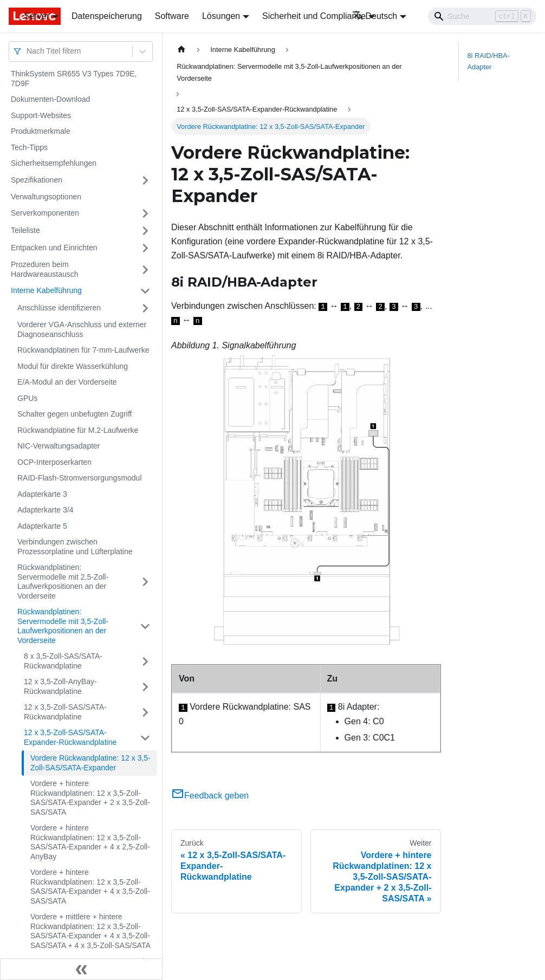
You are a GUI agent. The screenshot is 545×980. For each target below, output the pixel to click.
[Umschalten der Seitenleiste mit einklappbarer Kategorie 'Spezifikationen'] (145, 180)
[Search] (482, 16)
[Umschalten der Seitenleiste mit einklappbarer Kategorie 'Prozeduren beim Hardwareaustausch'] (145, 270)
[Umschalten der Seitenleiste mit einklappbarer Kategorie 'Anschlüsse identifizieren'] (145, 308)
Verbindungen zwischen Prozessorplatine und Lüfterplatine (75, 547)
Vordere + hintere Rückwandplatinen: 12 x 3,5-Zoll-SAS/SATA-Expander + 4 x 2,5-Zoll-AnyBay (90, 842)
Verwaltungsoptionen (46, 197)
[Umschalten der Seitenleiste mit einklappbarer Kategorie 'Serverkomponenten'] (145, 213)
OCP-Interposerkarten (54, 462)
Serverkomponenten (45, 213)
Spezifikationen (37, 180)
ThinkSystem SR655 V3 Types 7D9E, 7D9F (74, 79)
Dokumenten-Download (50, 99)
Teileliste (25, 230)
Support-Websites (41, 115)
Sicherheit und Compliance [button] (314, 16)
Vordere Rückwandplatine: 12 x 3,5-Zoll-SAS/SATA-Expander (90, 763)
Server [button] (37, 16)
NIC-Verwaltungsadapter (59, 446)
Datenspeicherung (107, 16)
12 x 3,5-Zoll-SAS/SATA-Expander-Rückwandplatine (70, 737)
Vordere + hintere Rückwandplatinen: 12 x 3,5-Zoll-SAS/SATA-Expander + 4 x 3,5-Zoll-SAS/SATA (90, 887)
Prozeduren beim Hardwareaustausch (45, 269)
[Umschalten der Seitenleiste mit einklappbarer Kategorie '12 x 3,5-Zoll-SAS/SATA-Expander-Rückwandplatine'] (145, 738)
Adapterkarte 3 (42, 494)
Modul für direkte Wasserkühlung (73, 366)
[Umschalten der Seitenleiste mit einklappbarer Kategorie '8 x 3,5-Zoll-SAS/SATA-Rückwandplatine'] (145, 661)
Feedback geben (210, 796)
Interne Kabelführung (46, 290)
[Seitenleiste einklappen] (81, 969)
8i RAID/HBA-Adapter (489, 61)
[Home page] (181, 50)
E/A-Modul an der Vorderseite (67, 382)
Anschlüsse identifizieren (59, 308)
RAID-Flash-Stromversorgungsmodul (80, 478)
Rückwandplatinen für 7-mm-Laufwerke (83, 350)
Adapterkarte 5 (42, 526)
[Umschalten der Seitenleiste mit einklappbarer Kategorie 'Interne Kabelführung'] (145, 291)
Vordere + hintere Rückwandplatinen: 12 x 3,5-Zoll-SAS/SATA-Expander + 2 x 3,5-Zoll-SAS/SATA (90, 798)
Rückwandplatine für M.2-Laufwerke (78, 430)
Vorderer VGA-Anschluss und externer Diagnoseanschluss (82, 329)
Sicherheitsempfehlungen (54, 163)
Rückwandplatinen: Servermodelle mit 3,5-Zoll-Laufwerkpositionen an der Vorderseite (63, 626)
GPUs (27, 398)
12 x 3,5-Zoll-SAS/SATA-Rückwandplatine (65, 712)
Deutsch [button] (375, 16)
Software (172, 16)
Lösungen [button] (221, 16)
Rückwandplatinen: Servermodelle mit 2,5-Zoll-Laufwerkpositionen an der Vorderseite (63, 582)
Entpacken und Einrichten (54, 248)
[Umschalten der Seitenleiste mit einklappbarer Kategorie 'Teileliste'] (145, 231)
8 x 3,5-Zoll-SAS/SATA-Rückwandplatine (63, 661)
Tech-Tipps (29, 147)
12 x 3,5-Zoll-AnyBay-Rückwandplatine (60, 686)
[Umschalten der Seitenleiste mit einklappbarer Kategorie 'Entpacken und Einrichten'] (145, 248)
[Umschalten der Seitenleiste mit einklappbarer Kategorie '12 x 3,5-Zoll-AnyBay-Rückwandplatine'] (145, 687)
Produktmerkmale (41, 131)
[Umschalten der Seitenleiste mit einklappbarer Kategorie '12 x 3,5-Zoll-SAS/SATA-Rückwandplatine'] (145, 712)
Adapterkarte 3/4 (46, 510)
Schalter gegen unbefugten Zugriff (74, 414)
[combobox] (28, 51)
